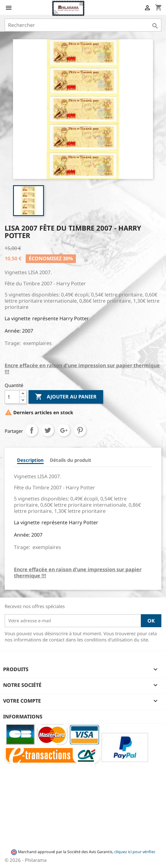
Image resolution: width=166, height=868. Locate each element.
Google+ (64, 430)
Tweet (48, 430)
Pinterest (80, 430)
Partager (32, 430)
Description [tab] (30, 460)
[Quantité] (12, 397)
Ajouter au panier (66, 397)
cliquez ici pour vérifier (134, 852)
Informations (23, 717)
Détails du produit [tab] (71, 460)
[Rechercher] (83, 25)
